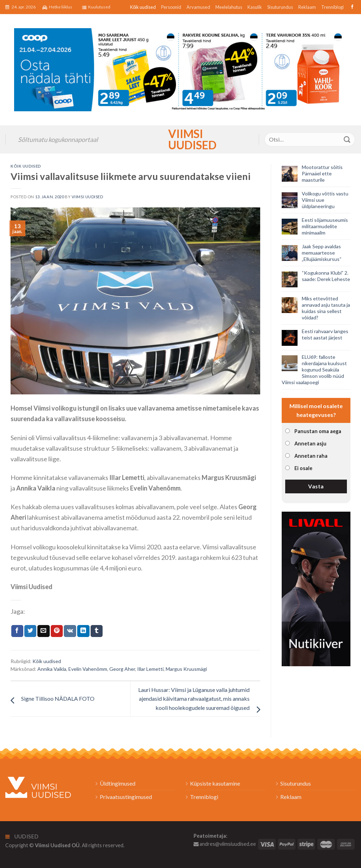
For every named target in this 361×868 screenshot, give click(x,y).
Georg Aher (122, 669)
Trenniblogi (332, 7)
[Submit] (347, 139)
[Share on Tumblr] (97, 631)
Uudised (22, 836)
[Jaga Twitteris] (30, 631)
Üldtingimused (118, 783)
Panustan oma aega (318, 431)
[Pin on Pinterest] (57, 631)
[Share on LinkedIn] (83, 631)
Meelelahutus (229, 7)
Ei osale (303, 468)
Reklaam (307, 7)
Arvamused (198, 7)
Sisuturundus (280, 7)
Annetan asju (310, 444)
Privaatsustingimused (126, 797)
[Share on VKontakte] (70, 631)
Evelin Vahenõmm (88, 669)
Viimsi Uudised (180, 139)
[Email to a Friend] (43, 631)
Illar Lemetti (150, 669)
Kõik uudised (143, 7)
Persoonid (171, 7)
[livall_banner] (316, 588)
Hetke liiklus (57, 7)
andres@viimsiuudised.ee (225, 844)
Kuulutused (96, 7)
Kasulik (255, 7)
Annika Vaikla (52, 669)
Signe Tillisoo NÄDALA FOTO (58, 698)
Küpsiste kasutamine (215, 783)
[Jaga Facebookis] (17, 631)
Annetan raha (311, 456)
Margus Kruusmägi (186, 669)
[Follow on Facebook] (351, 7)
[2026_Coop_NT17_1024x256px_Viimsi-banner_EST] (180, 69)
